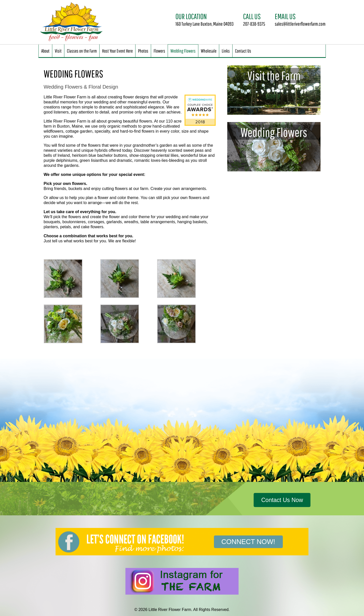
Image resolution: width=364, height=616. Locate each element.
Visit (58, 51)
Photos (143, 51)
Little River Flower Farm (72, 22)
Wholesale (209, 51)
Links (226, 51)
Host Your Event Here (117, 51)
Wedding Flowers (183, 51)
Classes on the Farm (82, 51)
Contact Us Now (282, 500)
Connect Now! (248, 542)
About (45, 51)
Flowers (159, 51)
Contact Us (243, 51)
